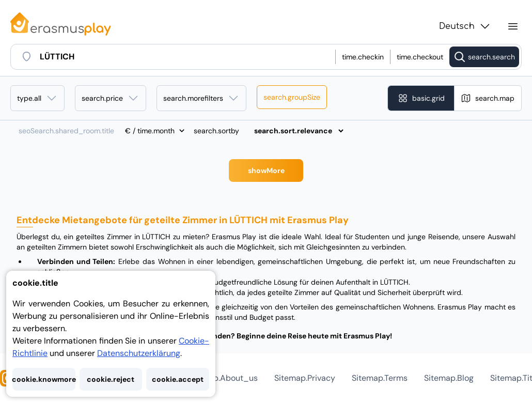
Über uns (258, 378)
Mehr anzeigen (266, 171)
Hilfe (216, 378)
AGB (364, 378)
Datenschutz (316, 378)
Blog (397, 378)
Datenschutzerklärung (139, 353)
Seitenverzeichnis (455, 378)
